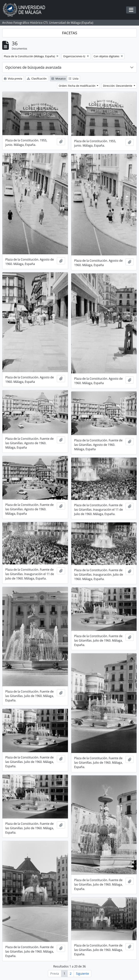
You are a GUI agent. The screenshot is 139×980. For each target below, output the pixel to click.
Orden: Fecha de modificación (77, 86)
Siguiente (82, 974)
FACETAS (70, 33)
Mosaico (58, 79)
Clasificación (37, 79)
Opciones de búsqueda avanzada (33, 67)
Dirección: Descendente (118, 86)
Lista (74, 79)
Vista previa (13, 79)
